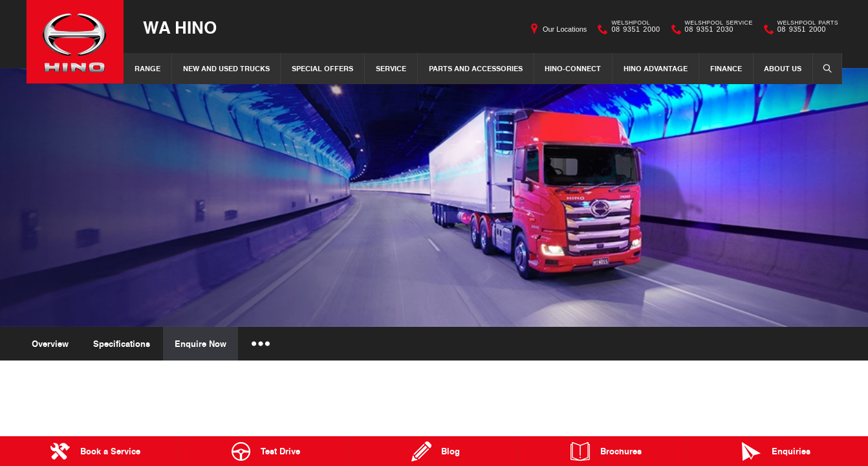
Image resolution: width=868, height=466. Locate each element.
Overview (50, 344)
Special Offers (322, 68)
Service (391, 68)
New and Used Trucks (226, 68)
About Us (783, 68)
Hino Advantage (656, 68)
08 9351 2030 (716, 29)
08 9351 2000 (633, 29)
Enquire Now (201, 344)
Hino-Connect (573, 68)
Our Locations (565, 29)
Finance (726, 68)
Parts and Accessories (476, 68)
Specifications (122, 344)
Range (147, 68)
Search (823, 68)
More (260, 344)
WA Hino (180, 27)
